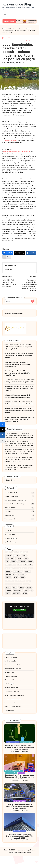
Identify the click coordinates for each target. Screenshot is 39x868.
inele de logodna (10, 684)
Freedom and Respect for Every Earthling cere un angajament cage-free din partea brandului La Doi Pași (19, 419)
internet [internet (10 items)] (18, 568)
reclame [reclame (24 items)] (8, 587)
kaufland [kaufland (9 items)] (8, 571)
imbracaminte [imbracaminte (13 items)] (28, 565)
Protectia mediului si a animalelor (14, 41)
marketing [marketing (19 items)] (8, 578)
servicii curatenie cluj (11, 688)
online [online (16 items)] (16, 578)
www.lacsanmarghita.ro (10, 140)
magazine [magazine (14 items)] (28, 571)
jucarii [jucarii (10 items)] (30, 568)
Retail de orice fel (10, 508)
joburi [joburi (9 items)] (24, 568)
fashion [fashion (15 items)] (30, 562)
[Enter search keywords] (19, 301)
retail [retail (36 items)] (15, 587)
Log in (9, 531)
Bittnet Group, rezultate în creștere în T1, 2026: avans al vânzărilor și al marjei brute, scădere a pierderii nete (19, 347)
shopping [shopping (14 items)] (8, 590)
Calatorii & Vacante (9, 38)
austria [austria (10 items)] (8, 552)
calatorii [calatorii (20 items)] (16, 555)
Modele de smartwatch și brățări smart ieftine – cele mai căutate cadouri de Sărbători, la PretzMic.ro (19, 459)
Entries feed (11, 534)
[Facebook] (8, 253)
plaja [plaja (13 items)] (28, 581)
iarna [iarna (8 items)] (20, 565)
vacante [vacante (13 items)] (8, 594)
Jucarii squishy (9, 710)
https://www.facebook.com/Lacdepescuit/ (17, 152)
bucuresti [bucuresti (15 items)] (8, 555)
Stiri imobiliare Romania (12, 703)
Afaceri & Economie (11, 492)
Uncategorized (10, 515)
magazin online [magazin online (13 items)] (22, 574)
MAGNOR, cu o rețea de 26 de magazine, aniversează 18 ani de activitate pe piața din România (19, 411)
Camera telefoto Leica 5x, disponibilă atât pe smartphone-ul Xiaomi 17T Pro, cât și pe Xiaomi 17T (19, 388)
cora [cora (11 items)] (7, 562)
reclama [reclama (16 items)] (26, 584)
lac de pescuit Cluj (10, 661)
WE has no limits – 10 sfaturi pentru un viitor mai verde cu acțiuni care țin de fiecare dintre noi (19, 467)
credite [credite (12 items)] (13, 562)
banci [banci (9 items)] (14, 552)
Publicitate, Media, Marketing (14, 504)
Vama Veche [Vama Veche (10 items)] (17, 594)
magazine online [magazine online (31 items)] (10, 574)
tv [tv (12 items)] (32, 590)
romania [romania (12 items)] (21, 587)
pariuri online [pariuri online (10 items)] (9, 581)
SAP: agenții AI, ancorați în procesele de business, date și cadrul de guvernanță (17, 396)
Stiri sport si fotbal (11, 657)
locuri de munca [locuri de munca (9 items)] (18, 571)
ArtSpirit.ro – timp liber (12, 691)
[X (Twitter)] (19, 253)
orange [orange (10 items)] (22, 578)
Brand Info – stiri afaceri (13, 707)
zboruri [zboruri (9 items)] (25, 594)
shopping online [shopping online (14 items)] (18, 590)
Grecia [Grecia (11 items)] (13, 565)
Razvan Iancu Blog (17, 4)
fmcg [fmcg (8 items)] (7, 565)
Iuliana (7, 457)
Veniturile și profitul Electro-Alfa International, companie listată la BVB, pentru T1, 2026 (17, 373)
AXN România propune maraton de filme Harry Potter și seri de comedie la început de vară (19, 381)
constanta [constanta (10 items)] (19, 558)
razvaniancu (10, 266)
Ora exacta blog (10, 672)
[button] (9, 269)
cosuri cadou (18, 314)
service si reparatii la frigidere (14, 695)
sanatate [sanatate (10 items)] (29, 587)
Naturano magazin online (13, 699)
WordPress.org (12, 542)
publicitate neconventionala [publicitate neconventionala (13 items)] (13, 584)
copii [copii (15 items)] (26, 558)
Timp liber (29, 41)
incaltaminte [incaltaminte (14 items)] (9, 568)
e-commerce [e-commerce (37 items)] (22, 562)
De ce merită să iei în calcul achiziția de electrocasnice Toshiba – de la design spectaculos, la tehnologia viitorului (19, 435)
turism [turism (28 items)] (27, 590)
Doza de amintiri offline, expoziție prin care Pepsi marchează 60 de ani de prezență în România (19, 356)
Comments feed (12, 538)
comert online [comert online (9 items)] (9, 558)
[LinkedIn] (31, 253)
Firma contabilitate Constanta (15, 680)
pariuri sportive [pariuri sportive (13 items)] (20, 581)
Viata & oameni (10, 519)
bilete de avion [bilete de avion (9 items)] (23, 552)
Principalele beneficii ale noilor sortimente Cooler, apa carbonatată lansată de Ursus (19, 403)
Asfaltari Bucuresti (11, 676)
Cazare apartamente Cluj (13, 665)
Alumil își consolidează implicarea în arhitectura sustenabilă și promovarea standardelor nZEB (17, 364)
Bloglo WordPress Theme (23, 852)
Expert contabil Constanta (13, 669)
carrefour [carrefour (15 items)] (24, 555)
